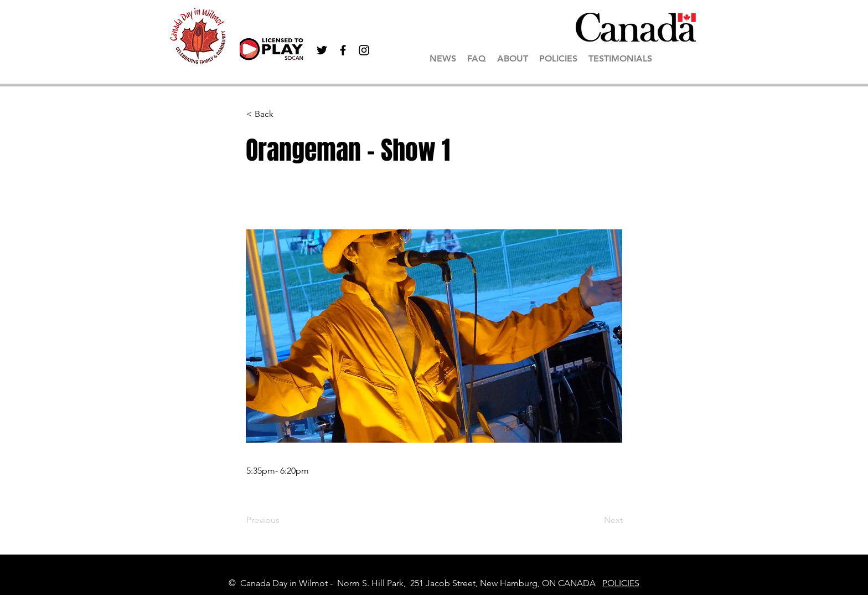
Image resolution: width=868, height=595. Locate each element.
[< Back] (283, 114)
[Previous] (283, 520)
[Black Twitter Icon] (322, 50)
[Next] (595, 520)
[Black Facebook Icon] (343, 50)
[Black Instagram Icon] (364, 50)
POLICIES (621, 583)
